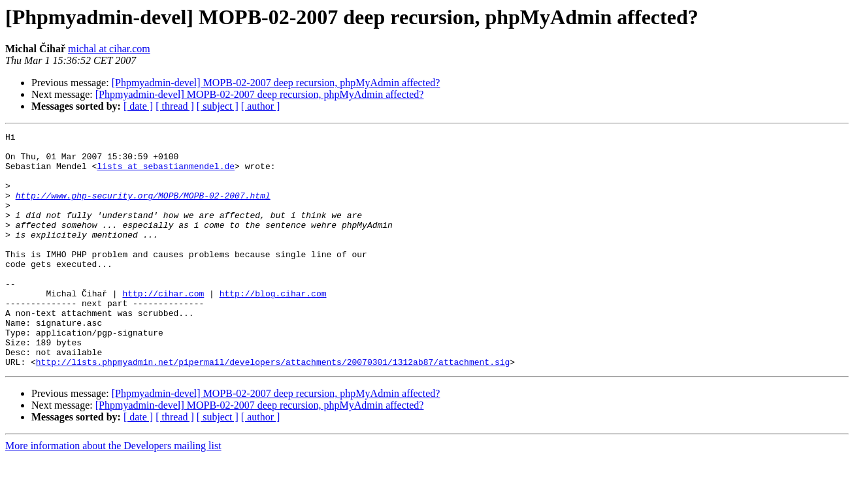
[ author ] (261, 106)
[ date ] (138, 106)
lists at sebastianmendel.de (166, 174)
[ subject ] (218, 106)
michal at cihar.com (109, 49)
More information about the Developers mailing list (113, 493)
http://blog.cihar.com (273, 326)
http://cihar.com (163, 326)
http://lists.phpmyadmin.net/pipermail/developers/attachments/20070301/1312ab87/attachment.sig (273, 409)
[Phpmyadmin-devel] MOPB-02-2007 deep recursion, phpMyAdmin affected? (276, 83)
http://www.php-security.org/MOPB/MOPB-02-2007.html (143, 209)
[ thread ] (175, 106)
